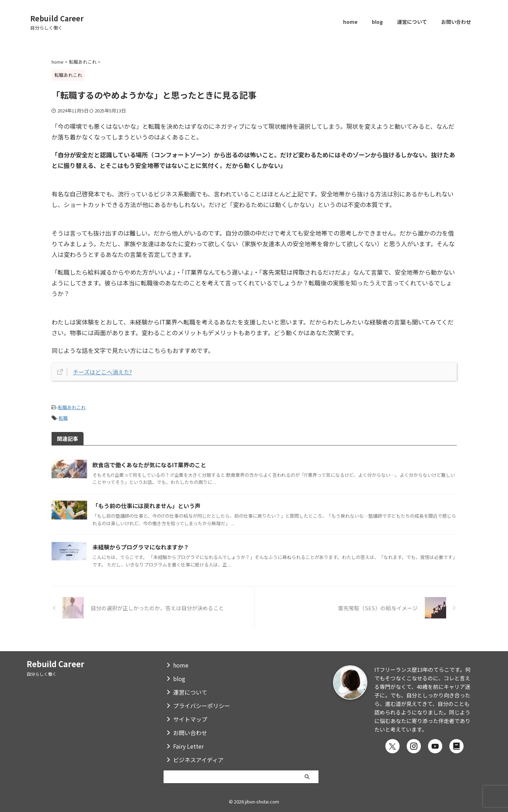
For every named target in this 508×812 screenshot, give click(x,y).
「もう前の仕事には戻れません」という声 (160, 507)
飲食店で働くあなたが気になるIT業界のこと (164, 463)
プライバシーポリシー (202, 706)
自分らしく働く (42, 674)
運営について (412, 22)
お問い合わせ (456, 22)
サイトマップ (190, 719)
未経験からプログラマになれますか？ (153, 550)
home (350, 22)
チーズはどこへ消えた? (104, 372)
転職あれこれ (72, 407)
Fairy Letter (188, 746)
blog (377, 22)
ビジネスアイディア (198, 760)
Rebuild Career (57, 18)
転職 (63, 416)
